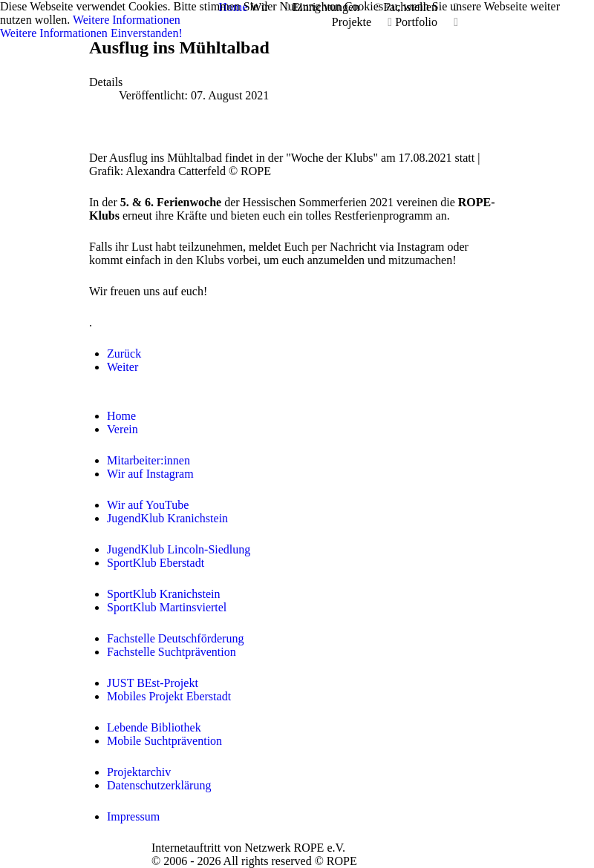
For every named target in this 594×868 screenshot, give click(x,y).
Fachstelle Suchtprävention (172, 652)
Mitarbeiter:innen (148, 460)
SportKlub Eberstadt (156, 563)
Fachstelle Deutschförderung (175, 638)
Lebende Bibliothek (154, 727)
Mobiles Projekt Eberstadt (169, 696)
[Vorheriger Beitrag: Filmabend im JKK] (124, 354)
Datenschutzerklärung (159, 785)
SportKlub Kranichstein (163, 594)
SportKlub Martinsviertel (167, 607)
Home (121, 416)
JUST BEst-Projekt (153, 683)
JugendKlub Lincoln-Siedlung (179, 549)
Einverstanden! (147, 33)
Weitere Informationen (127, 20)
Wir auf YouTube (148, 505)
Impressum (133, 816)
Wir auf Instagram (150, 474)
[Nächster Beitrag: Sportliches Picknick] (123, 367)
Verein (123, 429)
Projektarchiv (139, 772)
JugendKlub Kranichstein (167, 518)
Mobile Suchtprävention (164, 741)
